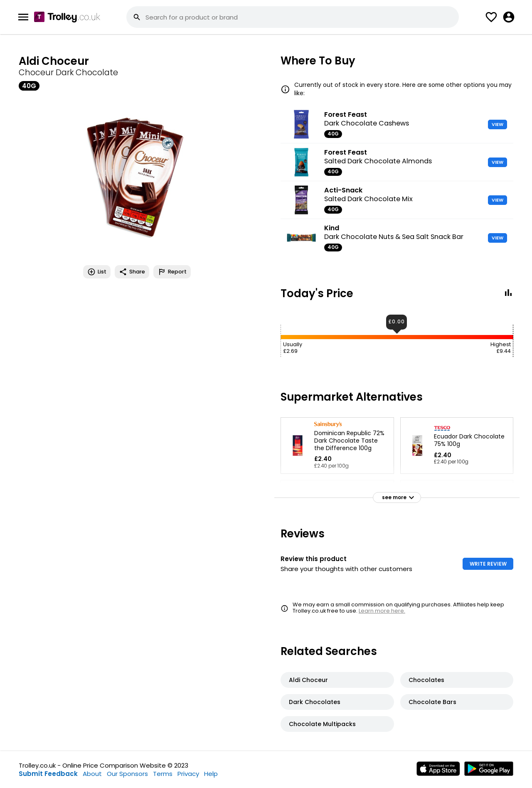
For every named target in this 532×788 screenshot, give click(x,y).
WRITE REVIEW (488, 564)
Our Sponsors (127, 774)
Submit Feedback (48, 774)
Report (172, 272)
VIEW (498, 124)
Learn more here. (382, 611)
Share (132, 272)
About (92, 774)
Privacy (188, 774)
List (97, 272)
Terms (163, 774)
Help (211, 774)
